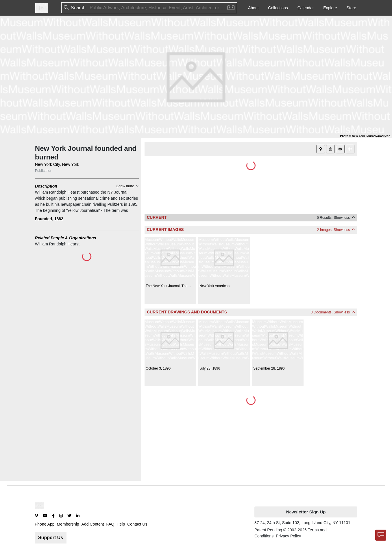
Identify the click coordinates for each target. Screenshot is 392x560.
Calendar (306, 8)
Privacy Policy (288, 536)
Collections (278, 8)
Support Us (51, 538)
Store (351, 8)
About (253, 8)
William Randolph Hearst (57, 244)
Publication (44, 171)
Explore (330, 8)
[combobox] (90, 8)
